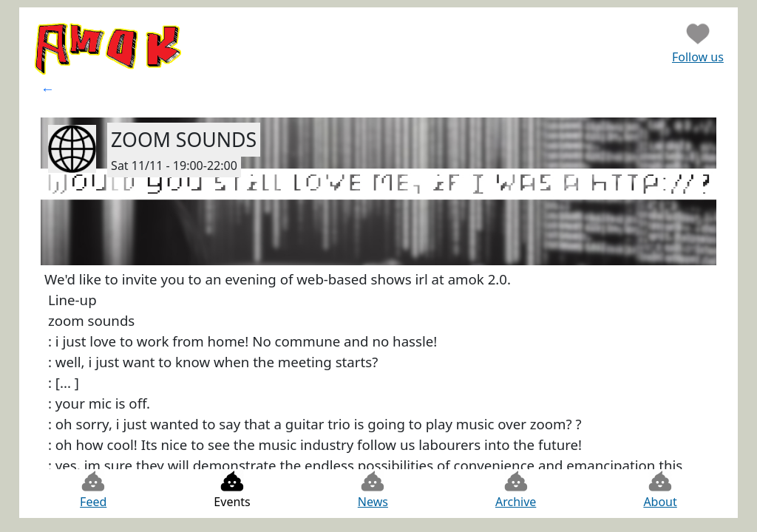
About (660, 490)
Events (232, 490)
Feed (93, 490)
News (373, 490)
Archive (516, 490)
